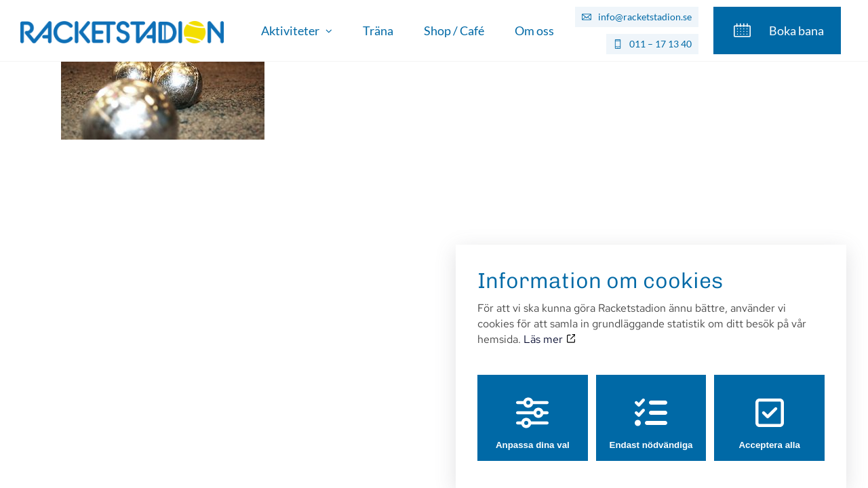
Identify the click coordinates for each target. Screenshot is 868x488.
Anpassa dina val (533, 410)
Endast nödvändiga (651, 410)
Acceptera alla (769, 410)
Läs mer (549, 326)
